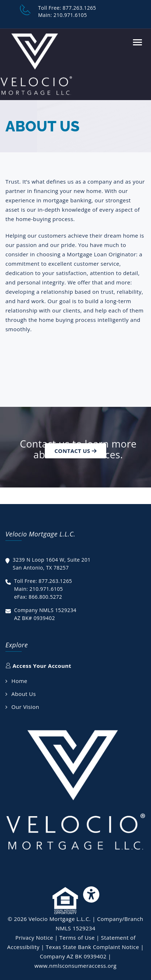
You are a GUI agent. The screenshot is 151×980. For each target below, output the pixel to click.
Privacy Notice (34, 938)
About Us (23, 694)
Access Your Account (38, 666)
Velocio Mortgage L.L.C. (60, 919)
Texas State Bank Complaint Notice (92, 947)
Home (19, 681)
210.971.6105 (70, 15)
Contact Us (75, 451)
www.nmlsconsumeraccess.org (75, 966)
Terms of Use (77, 938)
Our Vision (25, 707)
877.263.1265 (79, 8)
